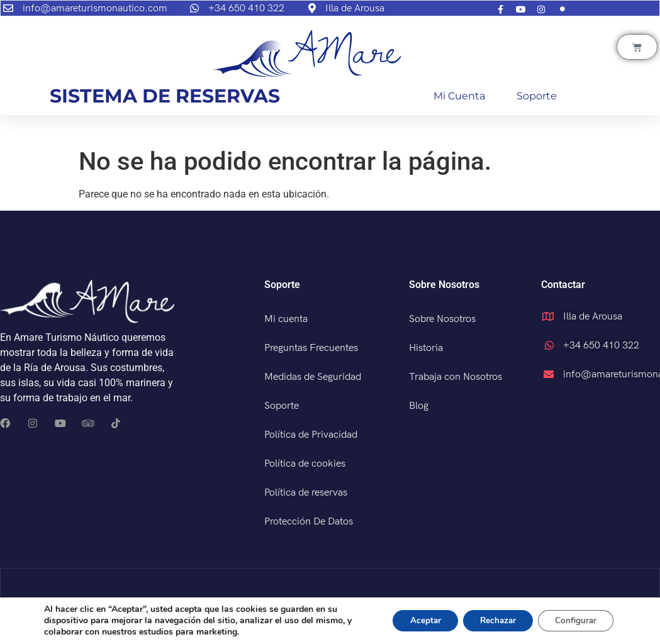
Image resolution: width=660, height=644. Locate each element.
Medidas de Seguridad (313, 377)
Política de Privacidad (311, 435)
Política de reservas (306, 493)
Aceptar (413, 620)
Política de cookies (305, 464)
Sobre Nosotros (442, 319)
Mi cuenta (459, 96)
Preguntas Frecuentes (311, 348)
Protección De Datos (309, 522)
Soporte (537, 96)
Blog (419, 406)
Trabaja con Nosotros (456, 377)
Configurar (573, 620)
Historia (426, 348)
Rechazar (490, 620)
